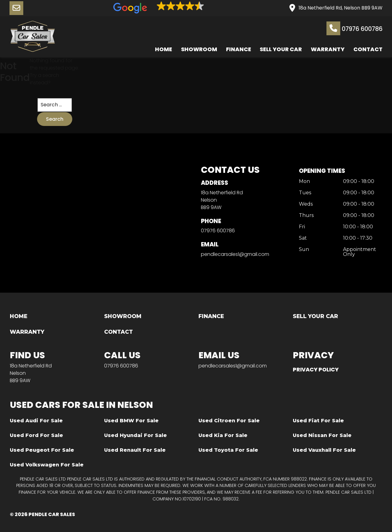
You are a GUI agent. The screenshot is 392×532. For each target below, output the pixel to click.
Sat (303, 238)
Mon (304, 182)
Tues (305, 193)
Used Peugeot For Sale (42, 450)
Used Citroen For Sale (229, 421)
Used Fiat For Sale (318, 421)
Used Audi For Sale (36, 421)
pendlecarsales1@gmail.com (235, 254)
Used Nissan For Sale (322, 435)
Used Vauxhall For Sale (324, 450)
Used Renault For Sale (135, 450)
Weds (306, 204)
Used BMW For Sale (131, 421)
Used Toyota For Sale (228, 450)
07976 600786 (354, 28)
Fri (302, 227)
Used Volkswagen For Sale (47, 465)
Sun (304, 250)
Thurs (306, 216)
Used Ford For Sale (36, 435)
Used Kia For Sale (223, 435)
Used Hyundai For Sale (136, 435)
